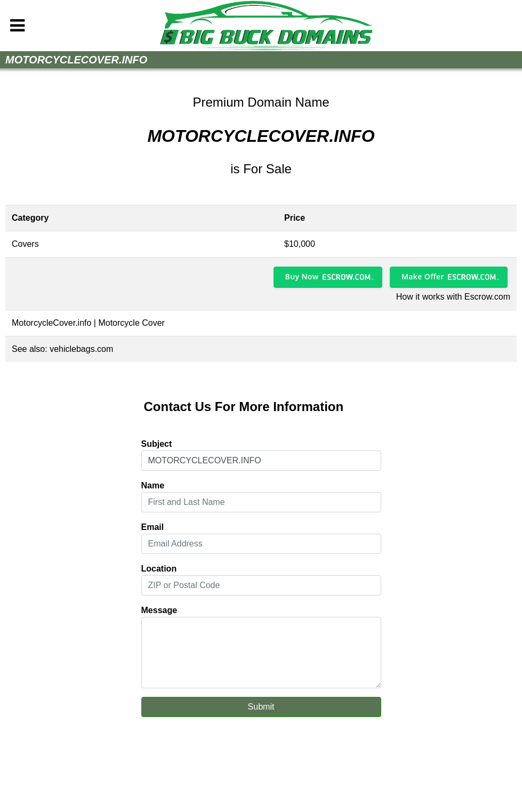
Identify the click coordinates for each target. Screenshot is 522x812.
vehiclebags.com (81, 349)
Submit (261, 707)
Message (159, 610)
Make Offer (423, 276)
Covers (25, 244)
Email (153, 527)
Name (153, 485)
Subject (157, 444)
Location (159, 569)
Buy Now (302, 276)
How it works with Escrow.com (453, 297)
